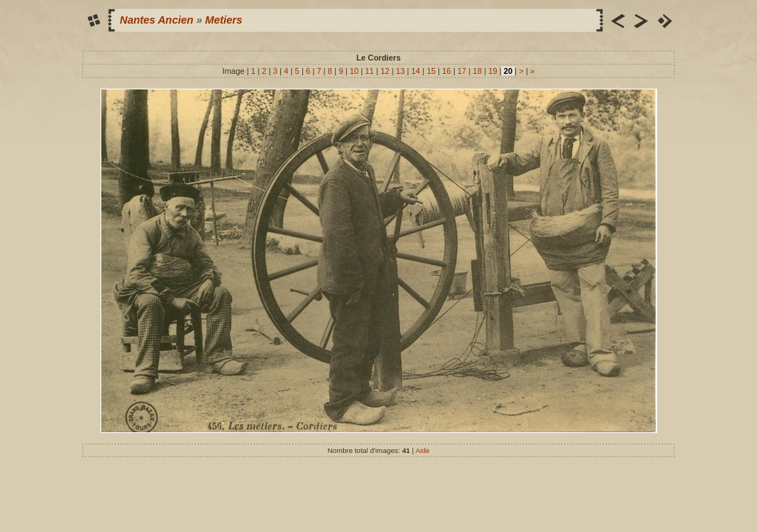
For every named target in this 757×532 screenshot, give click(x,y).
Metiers (223, 20)
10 (354, 71)
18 (478, 71)
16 (447, 71)
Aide (422, 450)
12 (385, 71)
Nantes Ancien (156, 20)
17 (462, 71)
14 (415, 71)
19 (492, 71)
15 (431, 71)
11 (370, 71)
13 (400, 71)
